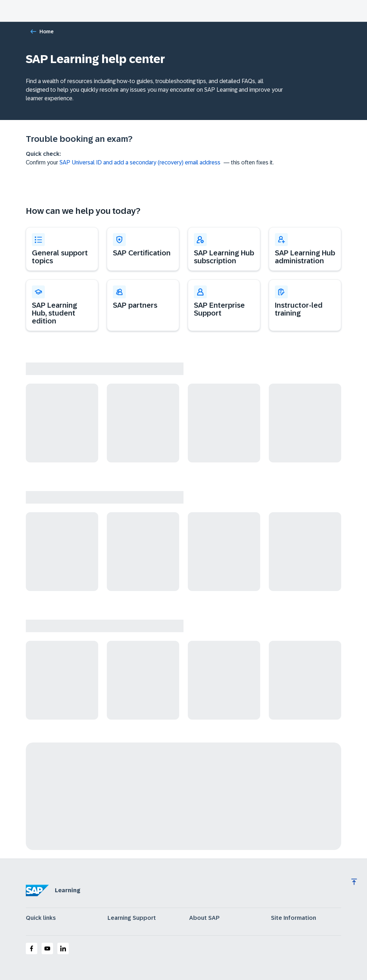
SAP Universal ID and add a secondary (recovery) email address (140, 162)
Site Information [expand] (294, 918)
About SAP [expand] (204, 918)
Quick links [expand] (41, 918)
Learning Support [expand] (132, 918)
